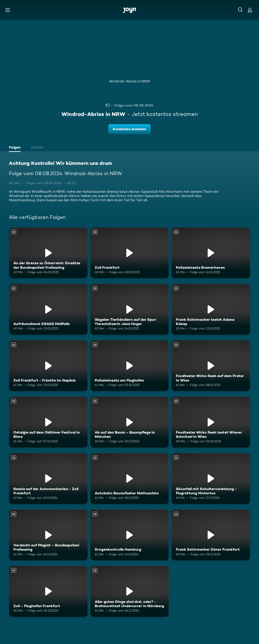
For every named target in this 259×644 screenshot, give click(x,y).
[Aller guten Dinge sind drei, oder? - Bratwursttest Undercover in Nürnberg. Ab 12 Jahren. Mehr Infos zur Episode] (130, 591)
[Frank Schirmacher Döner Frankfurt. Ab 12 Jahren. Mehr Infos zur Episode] (211, 535)
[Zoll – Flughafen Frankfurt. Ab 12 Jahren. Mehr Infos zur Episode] (48, 591)
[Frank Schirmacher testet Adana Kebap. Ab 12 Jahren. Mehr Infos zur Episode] (211, 309)
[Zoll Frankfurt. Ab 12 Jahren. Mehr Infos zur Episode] (130, 253)
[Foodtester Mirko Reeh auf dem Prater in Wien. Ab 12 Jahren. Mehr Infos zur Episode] (211, 366)
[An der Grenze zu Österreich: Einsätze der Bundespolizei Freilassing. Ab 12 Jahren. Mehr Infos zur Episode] (48, 253)
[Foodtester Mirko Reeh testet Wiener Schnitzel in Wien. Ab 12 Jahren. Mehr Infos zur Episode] (211, 422)
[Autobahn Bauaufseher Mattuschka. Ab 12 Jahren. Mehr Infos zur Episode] (130, 479)
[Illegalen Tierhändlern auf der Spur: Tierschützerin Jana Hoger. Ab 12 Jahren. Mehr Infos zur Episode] (130, 309)
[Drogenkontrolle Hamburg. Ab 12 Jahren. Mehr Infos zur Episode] (130, 535)
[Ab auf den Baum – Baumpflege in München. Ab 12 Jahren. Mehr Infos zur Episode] (130, 422)
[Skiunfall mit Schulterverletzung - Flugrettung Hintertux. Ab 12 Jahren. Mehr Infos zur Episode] (211, 479)
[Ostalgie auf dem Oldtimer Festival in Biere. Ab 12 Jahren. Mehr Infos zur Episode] (48, 422)
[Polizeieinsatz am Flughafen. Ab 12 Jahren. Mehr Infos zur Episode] (130, 366)
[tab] (16, 148)
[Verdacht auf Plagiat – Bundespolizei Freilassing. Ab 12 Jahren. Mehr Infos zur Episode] (48, 535)
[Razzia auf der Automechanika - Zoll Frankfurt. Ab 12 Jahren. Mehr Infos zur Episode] (48, 479)
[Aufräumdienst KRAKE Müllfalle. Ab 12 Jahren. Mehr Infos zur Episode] (48, 309)
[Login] (250, 10)
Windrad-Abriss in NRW (130, 81)
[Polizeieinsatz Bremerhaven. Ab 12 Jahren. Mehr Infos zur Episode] (211, 253)
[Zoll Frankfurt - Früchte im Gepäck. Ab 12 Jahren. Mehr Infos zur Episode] (48, 366)
